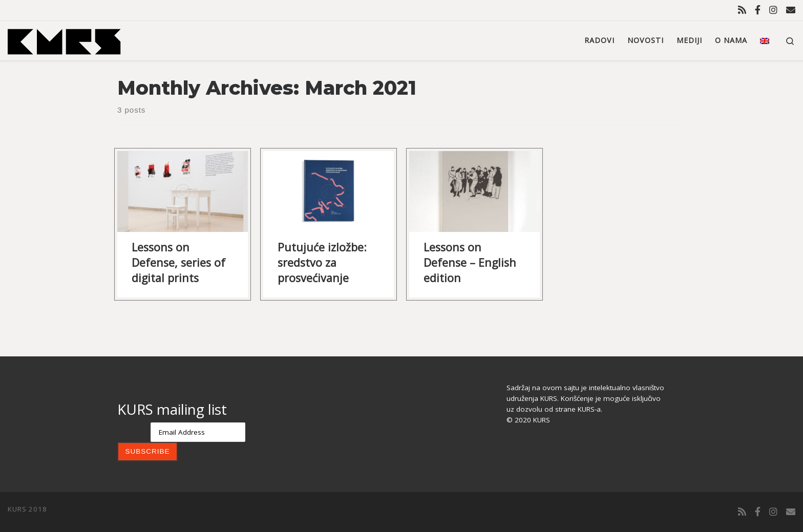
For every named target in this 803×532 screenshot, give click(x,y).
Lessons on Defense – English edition (470, 262)
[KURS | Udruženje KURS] (64, 40)
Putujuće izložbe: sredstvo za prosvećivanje (322, 262)
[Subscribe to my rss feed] (742, 10)
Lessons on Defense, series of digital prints (178, 262)
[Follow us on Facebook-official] (758, 10)
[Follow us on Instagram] (773, 10)
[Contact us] (791, 10)
